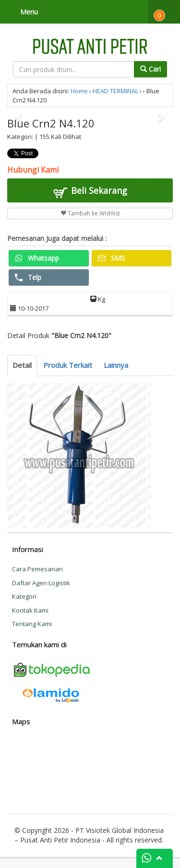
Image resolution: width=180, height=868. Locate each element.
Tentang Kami (32, 624)
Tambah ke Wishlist (90, 213)
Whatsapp (37, 258)
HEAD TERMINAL (115, 91)
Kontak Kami (30, 610)
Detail (22, 365)
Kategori (24, 596)
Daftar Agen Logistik (41, 583)
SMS (111, 258)
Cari (150, 69)
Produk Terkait (68, 365)
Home (79, 91)
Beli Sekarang (90, 192)
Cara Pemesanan (37, 569)
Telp (28, 277)
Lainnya (116, 365)
